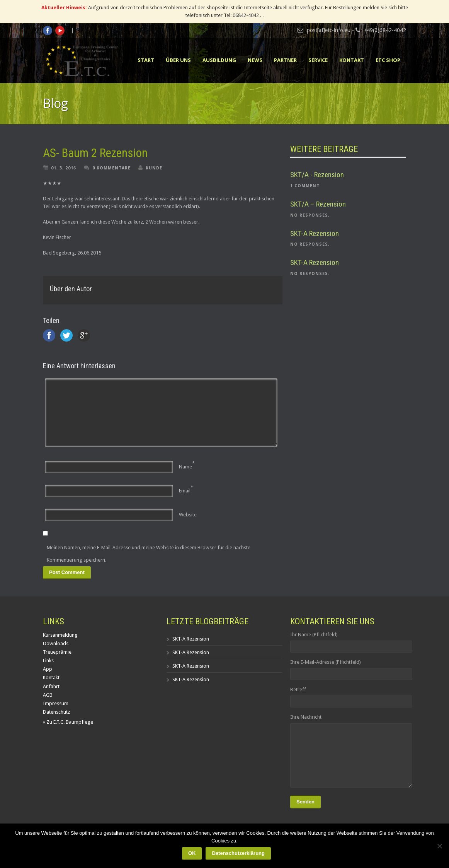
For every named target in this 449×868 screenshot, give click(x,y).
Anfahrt (51, 686)
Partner (285, 60)
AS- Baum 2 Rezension (95, 153)
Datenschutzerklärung (238, 853)
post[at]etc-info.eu (329, 30)
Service (318, 60)
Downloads (56, 643)
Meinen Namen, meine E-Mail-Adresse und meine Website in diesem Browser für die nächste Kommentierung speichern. (149, 554)
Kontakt (352, 60)
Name (185, 467)
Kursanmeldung (60, 635)
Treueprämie (57, 652)
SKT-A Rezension (315, 233)
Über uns (178, 60)
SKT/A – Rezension (318, 204)
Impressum (56, 703)
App (48, 669)
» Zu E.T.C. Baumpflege (68, 722)
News (255, 60)
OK (192, 853)
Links (48, 660)
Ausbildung (219, 60)
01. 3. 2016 (64, 168)
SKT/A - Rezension (317, 175)
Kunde (154, 168)
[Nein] (439, 846)
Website (188, 515)
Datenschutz (56, 712)
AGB (48, 695)
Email (185, 491)
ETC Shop (388, 60)
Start (146, 60)
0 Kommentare (111, 168)
